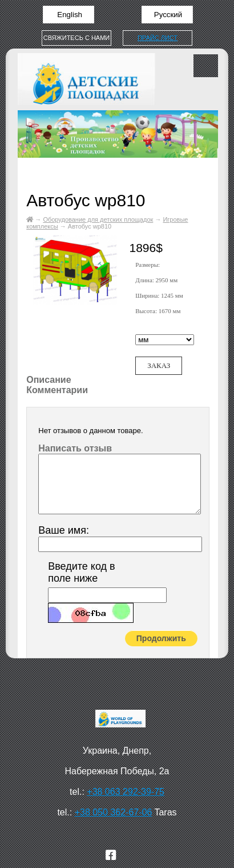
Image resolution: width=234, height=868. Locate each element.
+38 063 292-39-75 (126, 792)
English (69, 15)
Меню (206, 66)
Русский (167, 15)
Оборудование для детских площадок (98, 219)
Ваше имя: (64, 530)
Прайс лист (158, 38)
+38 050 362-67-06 (114, 812)
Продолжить (161, 638)
